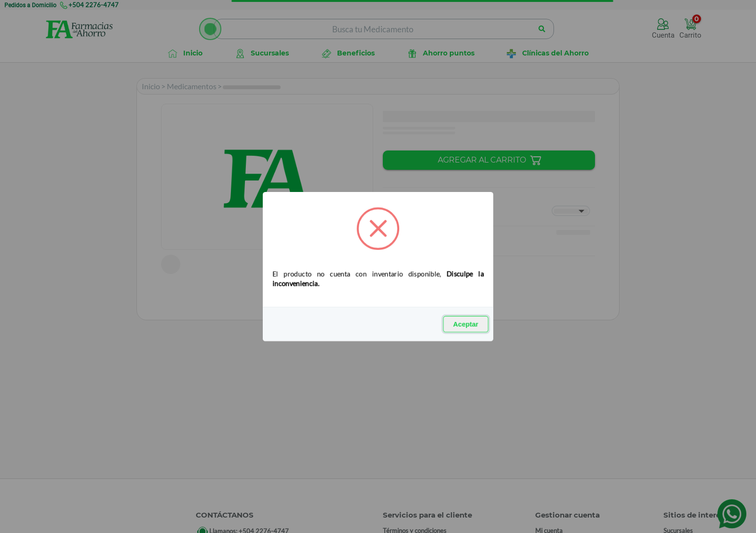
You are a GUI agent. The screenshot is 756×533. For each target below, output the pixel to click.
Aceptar (466, 324)
